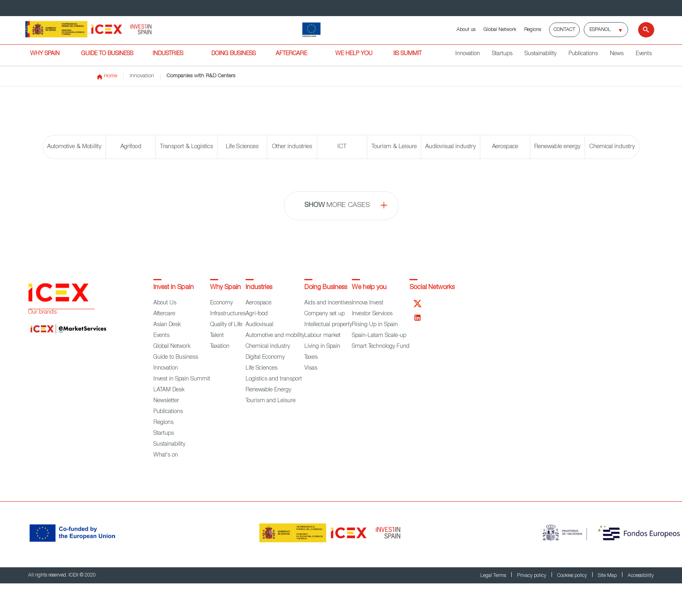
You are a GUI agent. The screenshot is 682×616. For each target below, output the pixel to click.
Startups (502, 54)
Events (644, 54)
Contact (564, 30)
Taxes (311, 358)
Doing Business (326, 288)
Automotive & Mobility (74, 147)
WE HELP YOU (354, 54)
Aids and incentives (328, 303)
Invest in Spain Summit (182, 379)
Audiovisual (259, 325)
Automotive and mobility (275, 336)
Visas (311, 368)
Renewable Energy (268, 390)
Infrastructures (228, 314)
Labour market (322, 336)
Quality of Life (226, 325)
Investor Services (372, 314)
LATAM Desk (169, 390)
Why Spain (225, 288)
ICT (342, 147)
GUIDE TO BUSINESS (107, 54)
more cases (337, 206)
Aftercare (164, 314)
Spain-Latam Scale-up (379, 336)
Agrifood (131, 147)
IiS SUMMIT (407, 54)
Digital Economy (265, 358)
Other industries (292, 147)
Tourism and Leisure (271, 401)
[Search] (641, 30)
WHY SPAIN (45, 54)
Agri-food (257, 314)
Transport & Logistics (186, 147)
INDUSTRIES (168, 54)
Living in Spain (322, 347)
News (617, 54)
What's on (166, 455)
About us (466, 30)
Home (107, 76)
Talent (217, 336)
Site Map (608, 576)
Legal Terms (494, 576)
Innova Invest (368, 303)
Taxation (220, 347)
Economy (221, 303)
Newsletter (166, 401)
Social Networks (432, 288)
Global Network (500, 30)
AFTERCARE (291, 54)
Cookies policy (573, 576)
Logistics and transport (274, 379)
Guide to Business (176, 358)
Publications (583, 54)
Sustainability (540, 54)
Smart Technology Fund (381, 347)
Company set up (324, 314)
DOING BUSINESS (234, 54)
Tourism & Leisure (394, 147)
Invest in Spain (174, 288)
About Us (165, 303)
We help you (369, 288)
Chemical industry (612, 147)
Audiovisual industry (451, 147)
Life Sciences (242, 147)
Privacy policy (532, 576)
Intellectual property (328, 325)
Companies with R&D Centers (201, 76)
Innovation (468, 54)
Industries (259, 288)
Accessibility (641, 576)
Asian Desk (167, 325)
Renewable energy (557, 147)
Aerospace (505, 147)
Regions (533, 30)
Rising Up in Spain (375, 325)
